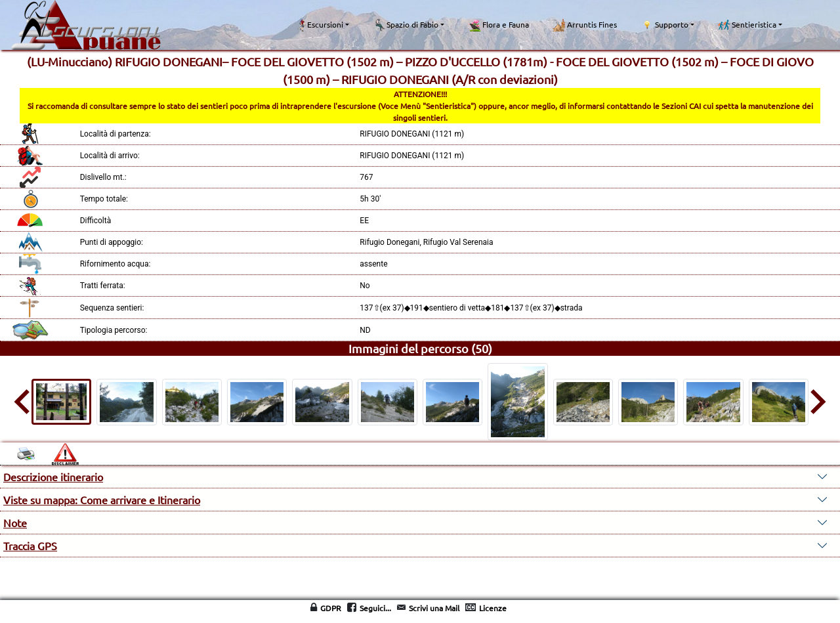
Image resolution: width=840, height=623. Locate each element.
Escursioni (320, 25)
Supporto (664, 25)
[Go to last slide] (24, 402)
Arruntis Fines (585, 25)
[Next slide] (816, 402)
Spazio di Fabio (406, 25)
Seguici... (375, 608)
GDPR (331, 608)
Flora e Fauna (498, 25)
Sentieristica (747, 25)
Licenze (493, 608)
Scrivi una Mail (434, 608)
